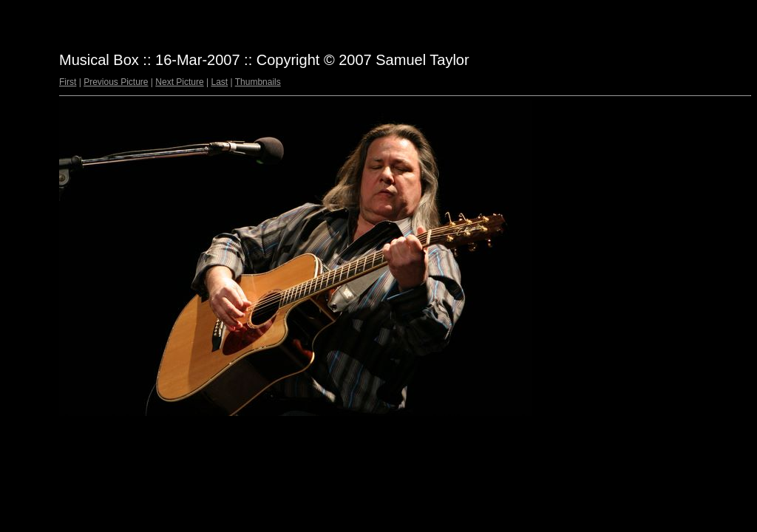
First (68, 82)
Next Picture (179, 82)
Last (219, 82)
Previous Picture (116, 82)
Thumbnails (258, 82)
